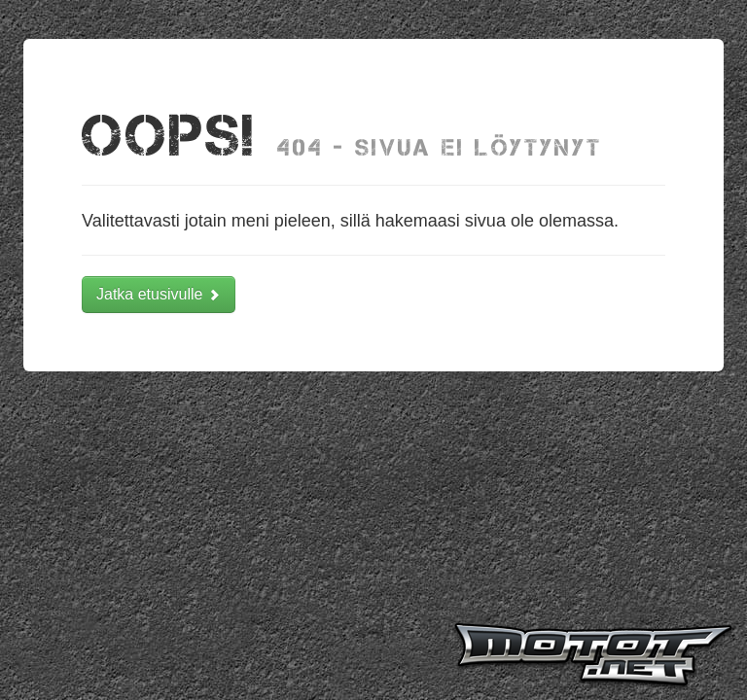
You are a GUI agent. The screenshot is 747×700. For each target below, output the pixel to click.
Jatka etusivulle (159, 294)
